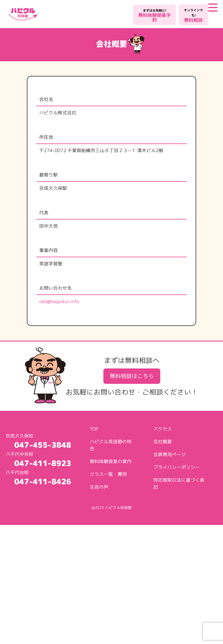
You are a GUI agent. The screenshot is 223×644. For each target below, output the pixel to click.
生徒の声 (99, 487)
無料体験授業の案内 (111, 461)
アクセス (163, 429)
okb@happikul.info (59, 301)
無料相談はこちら (132, 376)
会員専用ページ (170, 454)
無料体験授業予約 (154, 16)
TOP (94, 429)
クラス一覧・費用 (108, 474)
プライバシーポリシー (177, 467)
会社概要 (163, 442)
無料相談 (193, 16)
